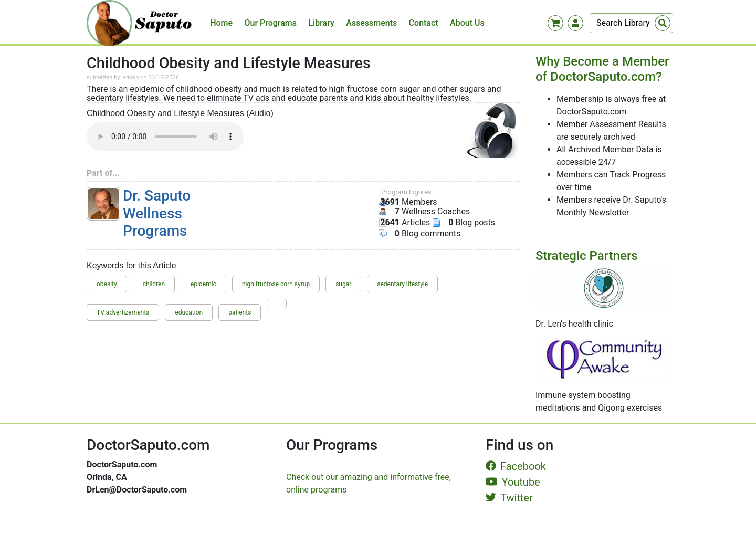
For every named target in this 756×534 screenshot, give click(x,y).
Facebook (516, 466)
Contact (424, 23)
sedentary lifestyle (402, 284)
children (154, 284)
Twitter (509, 498)
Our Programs (271, 23)
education (189, 312)
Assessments (371, 23)
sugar (343, 284)
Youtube (513, 482)
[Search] (631, 23)
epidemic (203, 284)
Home (221, 23)
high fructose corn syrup (276, 284)
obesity (107, 284)
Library (321, 23)
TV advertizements (123, 312)
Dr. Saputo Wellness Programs (157, 213)
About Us (467, 23)
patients (240, 312)
